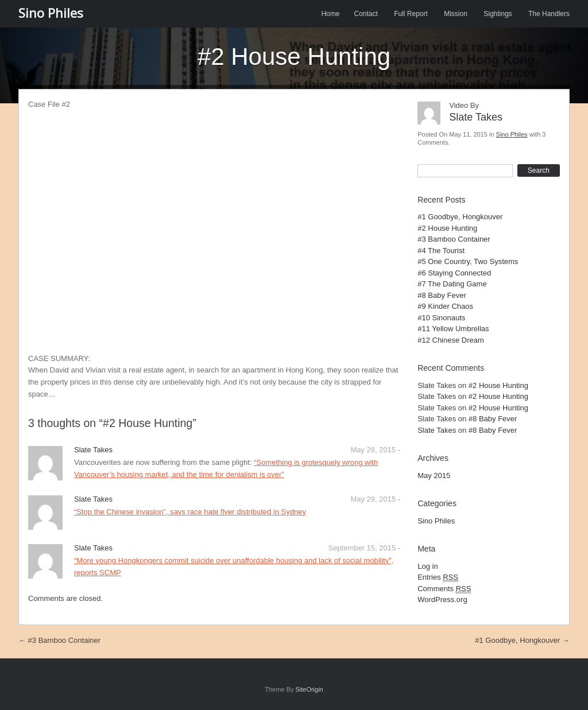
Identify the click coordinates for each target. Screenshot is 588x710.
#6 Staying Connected (454, 273)
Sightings (498, 14)
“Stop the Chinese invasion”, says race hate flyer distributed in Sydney (190, 512)
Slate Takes (437, 430)
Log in (428, 566)
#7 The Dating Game (452, 284)
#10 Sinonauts (441, 318)
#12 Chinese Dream (451, 340)
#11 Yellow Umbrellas (453, 329)
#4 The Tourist (441, 251)
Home (330, 14)
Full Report (411, 14)
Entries (438, 577)
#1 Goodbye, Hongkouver (460, 217)
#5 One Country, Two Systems (468, 261)
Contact (365, 14)
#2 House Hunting (447, 228)
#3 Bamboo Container (454, 239)
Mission (456, 14)
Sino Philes (51, 13)
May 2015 (434, 476)
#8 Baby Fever (442, 295)
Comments (444, 589)
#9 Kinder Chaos (445, 306)
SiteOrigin (309, 689)
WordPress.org (442, 600)
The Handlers (549, 14)
